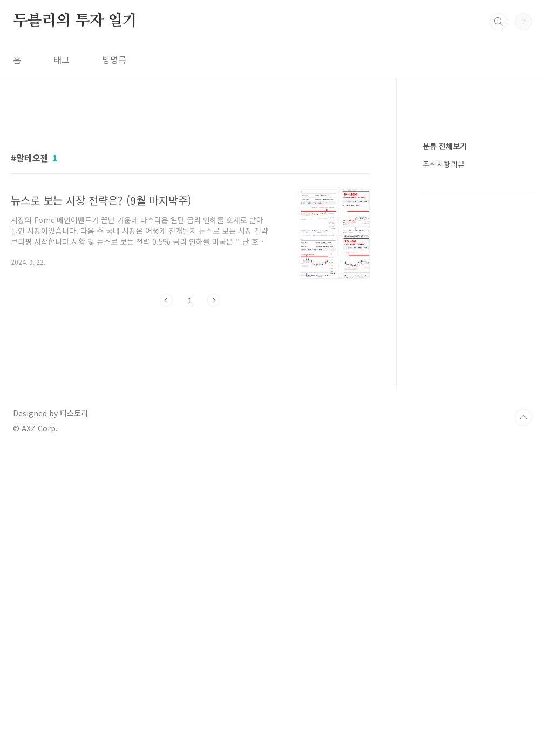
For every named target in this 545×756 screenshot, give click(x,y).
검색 (499, 22)
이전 (166, 300)
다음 (214, 300)
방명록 (114, 59)
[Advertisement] (190, 415)
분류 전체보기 (445, 470)
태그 (62, 59)
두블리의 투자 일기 (75, 21)
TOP (523, 590)
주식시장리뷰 (444, 488)
